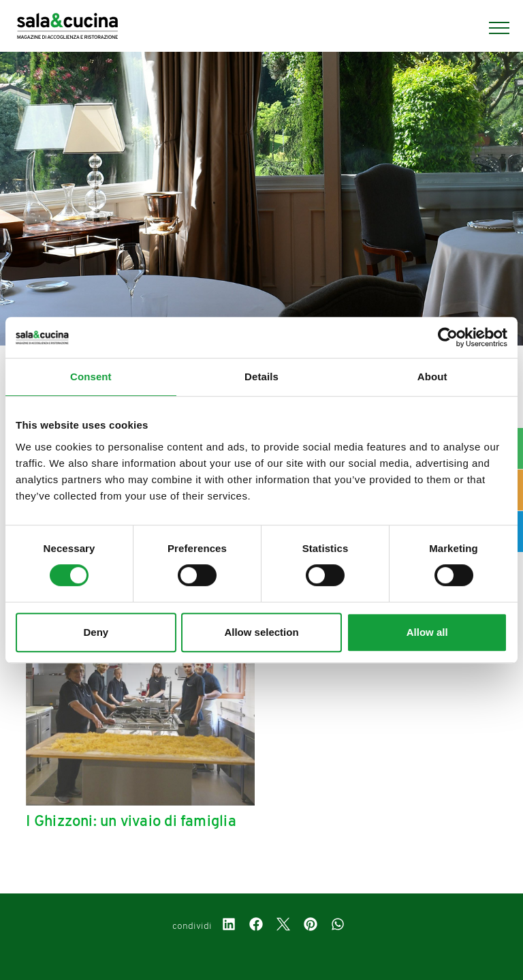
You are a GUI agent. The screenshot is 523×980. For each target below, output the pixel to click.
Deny (96, 632)
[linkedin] (229, 926)
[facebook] (256, 926)
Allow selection (261, 632)
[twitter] (283, 926)
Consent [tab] (91, 377)
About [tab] (432, 377)
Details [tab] (261, 377)
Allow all (427, 632)
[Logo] (67, 28)
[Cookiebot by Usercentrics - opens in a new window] (448, 337)
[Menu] (492, 28)
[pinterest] (311, 926)
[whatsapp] (338, 926)
